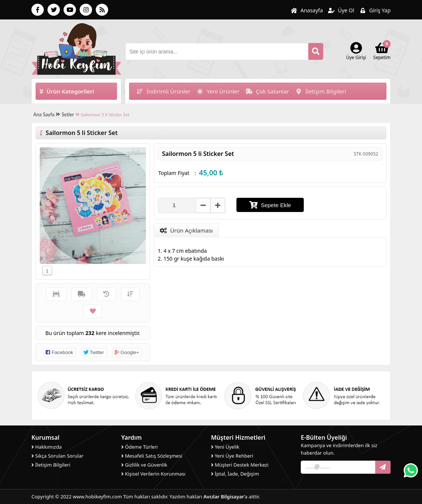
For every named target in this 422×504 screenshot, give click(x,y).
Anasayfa (307, 10)
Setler (68, 114)
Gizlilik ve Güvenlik (144, 465)
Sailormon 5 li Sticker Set (103, 115)
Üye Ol (341, 10)
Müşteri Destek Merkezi (240, 465)
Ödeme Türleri (140, 447)
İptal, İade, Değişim (235, 474)
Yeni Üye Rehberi (232, 456)
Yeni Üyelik (225, 447)
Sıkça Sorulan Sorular (57, 456)
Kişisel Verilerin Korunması (153, 474)
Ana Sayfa (47, 114)
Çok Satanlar (267, 91)
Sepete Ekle (270, 205)
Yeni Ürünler (218, 91)
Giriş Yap (375, 10)
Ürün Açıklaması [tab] (186, 230)
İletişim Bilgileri (321, 91)
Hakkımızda (47, 447)
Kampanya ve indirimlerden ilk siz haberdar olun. (339, 449)
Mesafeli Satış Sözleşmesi (152, 456)
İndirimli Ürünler (163, 91)
